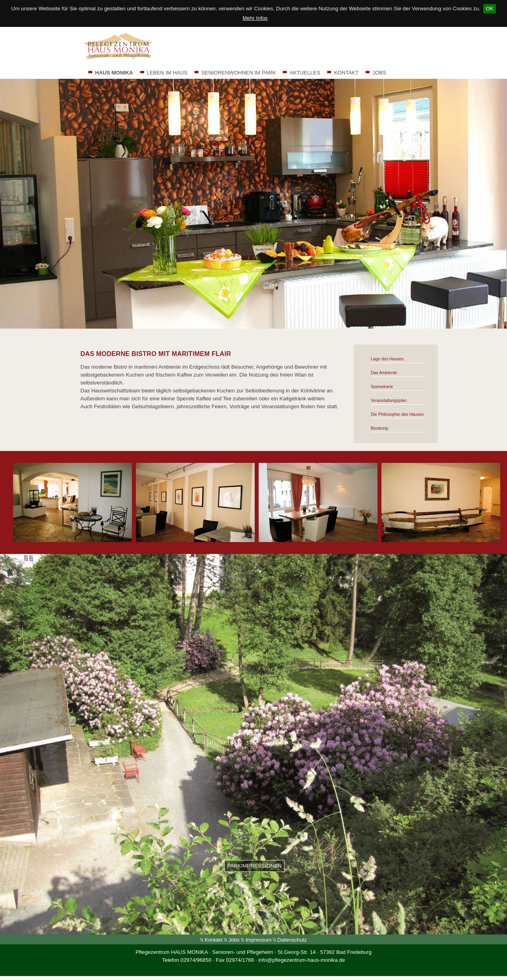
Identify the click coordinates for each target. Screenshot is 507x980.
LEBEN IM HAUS (167, 73)
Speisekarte (382, 386)
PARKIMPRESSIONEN (254, 866)
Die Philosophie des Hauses (397, 414)
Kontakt (214, 940)
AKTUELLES (305, 73)
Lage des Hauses (387, 359)
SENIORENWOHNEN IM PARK (238, 73)
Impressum (259, 940)
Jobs (234, 940)
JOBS (379, 73)
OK (489, 9)
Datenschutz (292, 940)
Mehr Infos (255, 18)
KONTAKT (346, 73)
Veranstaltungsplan (389, 400)
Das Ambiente (384, 373)
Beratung (379, 428)
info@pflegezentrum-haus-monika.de (302, 960)
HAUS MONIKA (114, 73)
